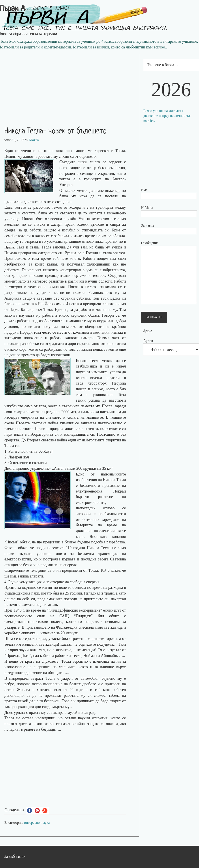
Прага (9, 247)
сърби (83, 162)
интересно (32, 823)
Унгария (16, 287)
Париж (91, 287)
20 (71, 690)
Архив (148, 341)
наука (46, 823)
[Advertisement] (69, 85)
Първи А (12, 9)
